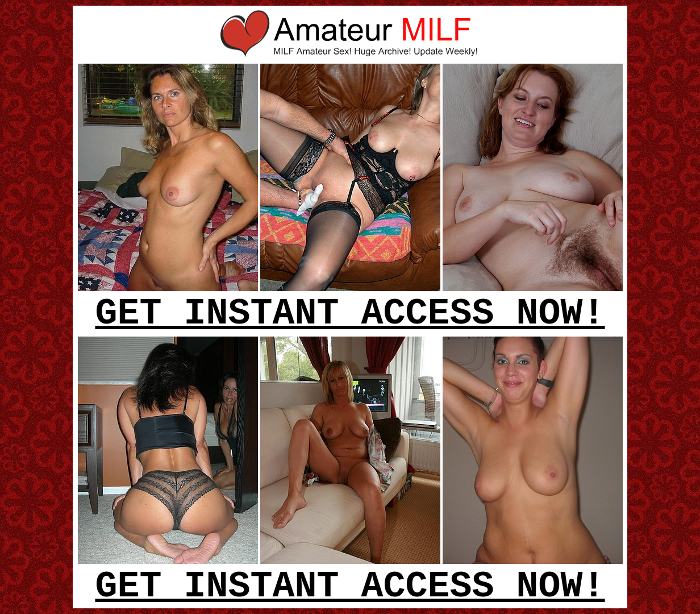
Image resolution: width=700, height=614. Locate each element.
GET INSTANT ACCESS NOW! (350, 314)
